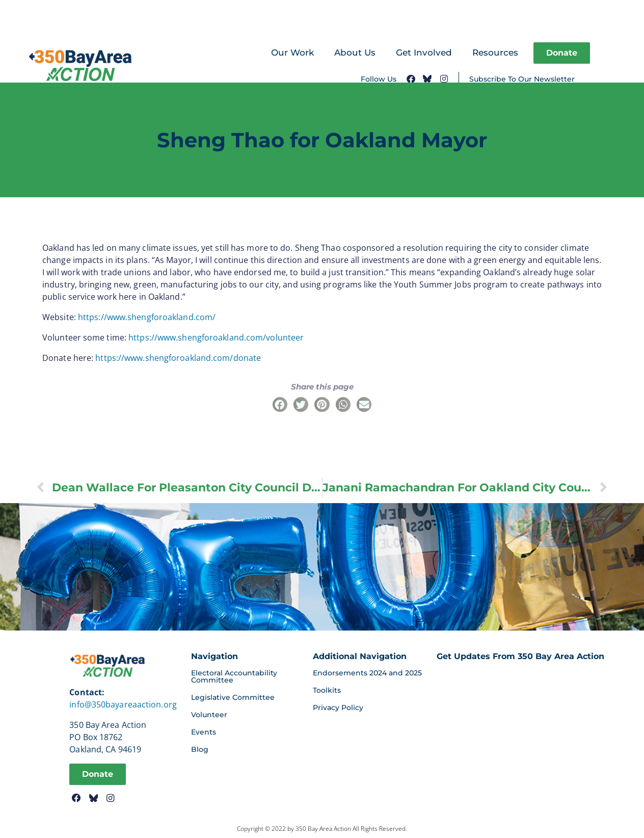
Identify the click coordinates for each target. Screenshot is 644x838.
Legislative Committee (233, 697)
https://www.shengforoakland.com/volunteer (216, 337)
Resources (495, 53)
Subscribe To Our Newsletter (522, 79)
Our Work (292, 53)
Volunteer (209, 715)
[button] (280, 404)
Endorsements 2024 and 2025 (367, 673)
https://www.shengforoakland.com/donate (178, 358)
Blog (200, 749)
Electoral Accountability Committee (234, 676)
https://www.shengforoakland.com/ (147, 317)
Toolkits (327, 690)
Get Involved (424, 53)
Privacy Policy (338, 708)
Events (204, 732)
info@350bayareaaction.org (123, 704)
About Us (355, 53)
